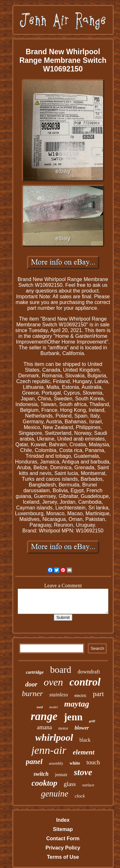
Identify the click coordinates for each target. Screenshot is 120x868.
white (75, 763)
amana (44, 727)
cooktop (44, 783)
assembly (56, 763)
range (44, 716)
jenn (73, 717)
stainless (59, 695)
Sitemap (63, 829)
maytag (76, 704)
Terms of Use (63, 857)
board (60, 670)
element (84, 752)
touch (93, 762)
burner (32, 694)
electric (80, 696)
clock (80, 796)
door (31, 684)
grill (92, 721)
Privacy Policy (63, 848)
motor (63, 728)
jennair (61, 775)
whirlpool (54, 737)
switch (41, 774)
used (40, 707)
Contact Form (63, 838)
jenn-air (49, 750)
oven (53, 682)
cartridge (35, 672)
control (85, 682)
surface (88, 785)
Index (63, 820)
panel (34, 762)
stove (83, 772)
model (54, 707)
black (85, 740)
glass (70, 784)
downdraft (89, 672)
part (98, 694)
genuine (55, 794)
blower (82, 728)
